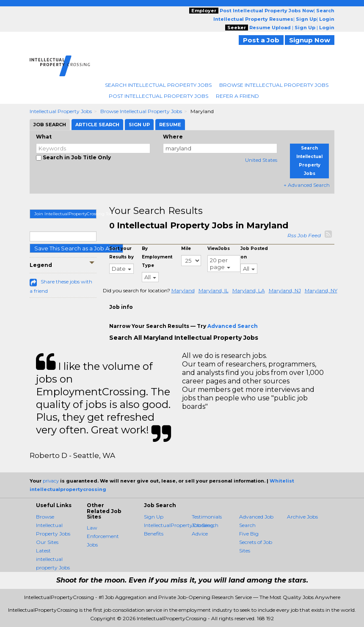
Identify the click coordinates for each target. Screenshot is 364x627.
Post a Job (261, 40)
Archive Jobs (302, 517)
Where (173, 137)
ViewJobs (219, 248)
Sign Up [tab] (139, 125)
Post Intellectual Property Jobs (159, 96)
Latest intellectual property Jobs (53, 559)
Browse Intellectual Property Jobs (274, 85)
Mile (186, 248)
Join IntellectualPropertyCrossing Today (65, 214)
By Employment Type (157, 257)
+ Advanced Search (307, 185)
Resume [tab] (170, 125)
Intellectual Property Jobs (61, 111)
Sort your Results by (121, 253)
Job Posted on (254, 253)
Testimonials (207, 517)
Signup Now (310, 40)
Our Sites (47, 542)
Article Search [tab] (97, 125)
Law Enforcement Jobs (103, 536)
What (44, 137)
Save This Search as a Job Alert (76, 248)
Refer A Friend (237, 96)
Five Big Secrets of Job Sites (256, 542)
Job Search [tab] (50, 125)
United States (261, 160)
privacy (51, 481)
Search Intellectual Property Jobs (158, 85)
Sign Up (154, 517)
